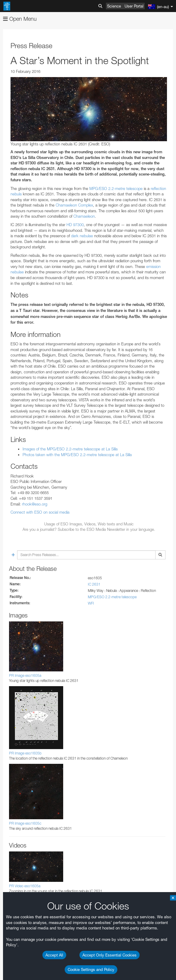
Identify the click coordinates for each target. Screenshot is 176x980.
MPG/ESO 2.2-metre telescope (116, 188)
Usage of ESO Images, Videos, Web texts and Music (89, 524)
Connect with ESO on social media (40, 512)
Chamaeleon (84, 216)
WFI (91, 603)
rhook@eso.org (35, 504)
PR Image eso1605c (25, 823)
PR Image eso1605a (25, 675)
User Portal (134, 6)
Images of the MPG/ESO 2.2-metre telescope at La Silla (70, 449)
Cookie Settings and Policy (91, 969)
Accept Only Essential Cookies (110, 955)
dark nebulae (82, 236)
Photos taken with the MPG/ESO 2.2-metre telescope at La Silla (77, 455)
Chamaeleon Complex (74, 205)
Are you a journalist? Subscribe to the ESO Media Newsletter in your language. (89, 529)
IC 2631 (94, 584)
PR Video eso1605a (25, 886)
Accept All (54, 955)
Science (114, 6)
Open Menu (20, 19)
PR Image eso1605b (25, 753)
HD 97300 (75, 225)
